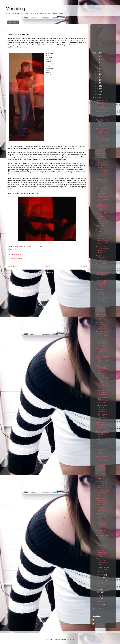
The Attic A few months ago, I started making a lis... (102, 525)
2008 (97, 80)
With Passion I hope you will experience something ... (101, 190)
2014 (97, 65)
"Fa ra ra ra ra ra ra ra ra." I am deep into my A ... (102, 173)
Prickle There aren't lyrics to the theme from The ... (102, 501)
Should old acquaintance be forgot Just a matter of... (102, 106)
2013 (97, 68)
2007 (97, 83)
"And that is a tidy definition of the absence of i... (102, 509)
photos (15, 249)
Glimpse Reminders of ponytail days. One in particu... (102, 258)
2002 (97, 98)
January (100, 605)
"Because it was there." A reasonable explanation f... (102, 408)
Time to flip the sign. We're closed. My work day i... (103, 376)
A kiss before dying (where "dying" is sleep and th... (102, 165)
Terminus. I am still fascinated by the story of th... (103, 392)
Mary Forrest (99, 620)
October (100, 578)
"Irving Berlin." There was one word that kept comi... (102, 241)
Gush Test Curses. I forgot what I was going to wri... (102, 516)
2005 (97, 89)
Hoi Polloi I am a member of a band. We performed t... (102, 317)
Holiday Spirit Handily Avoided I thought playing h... (103, 292)
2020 (97, 59)
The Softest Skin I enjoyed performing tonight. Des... (102, 123)
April (98, 596)
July (98, 587)
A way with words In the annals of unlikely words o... (102, 351)
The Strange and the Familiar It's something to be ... (103, 300)
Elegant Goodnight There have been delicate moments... (103, 368)
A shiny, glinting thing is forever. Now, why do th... (102, 417)
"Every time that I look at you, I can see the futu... (102, 207)
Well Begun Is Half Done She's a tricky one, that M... (102, 275)
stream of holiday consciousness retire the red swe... (102, 157)
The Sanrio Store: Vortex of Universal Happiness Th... (102, 224)
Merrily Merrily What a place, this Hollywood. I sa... (102, 182)
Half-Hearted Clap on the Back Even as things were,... (102, 266)
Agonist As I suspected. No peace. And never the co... (102, 451)
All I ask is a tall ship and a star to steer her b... (102, 546)
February (100, 602)
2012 (97, 71)
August (99, 584)
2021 (97, 56)
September (101, 581)
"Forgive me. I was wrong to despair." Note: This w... (102, 148)
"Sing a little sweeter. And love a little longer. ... (101, 553)
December (100, 100)
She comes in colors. (101, 532)
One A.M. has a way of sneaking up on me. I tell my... (103, 140)
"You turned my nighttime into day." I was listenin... (102, 484)
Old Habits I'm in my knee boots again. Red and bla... (102, 442)
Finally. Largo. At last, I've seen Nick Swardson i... (102, 334)
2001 (97, 608)
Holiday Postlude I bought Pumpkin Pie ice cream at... (103, 131)
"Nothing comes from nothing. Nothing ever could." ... (102, 468)
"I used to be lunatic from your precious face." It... (102, 343)
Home (48, 266)
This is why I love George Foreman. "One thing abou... (102, 400)
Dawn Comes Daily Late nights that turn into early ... (102, 233)
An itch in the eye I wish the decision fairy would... (102, 459)
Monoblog (15, 9)
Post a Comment (16, 258)
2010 (97, 74)
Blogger (71, 639)
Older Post (82, 266)
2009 (97, 77)
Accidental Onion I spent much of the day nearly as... (102, 199)
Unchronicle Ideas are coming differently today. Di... (102, 538)
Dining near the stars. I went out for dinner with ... (102, 114)
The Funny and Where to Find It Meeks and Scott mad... (102, 309)
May (98, 593)
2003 (97, 95)
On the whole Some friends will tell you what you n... (102, 476)
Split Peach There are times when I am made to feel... (102, 216)
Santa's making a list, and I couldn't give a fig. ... (102, 359)
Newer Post (12, 266)
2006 (97, 86)
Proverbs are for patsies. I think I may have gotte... (102, 434)
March (99, 599)
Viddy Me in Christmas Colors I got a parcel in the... (102, 326)
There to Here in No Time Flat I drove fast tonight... (102, 283)
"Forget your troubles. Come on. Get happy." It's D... (102, 562)
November (100, 575)
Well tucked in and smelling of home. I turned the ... (102, 493)
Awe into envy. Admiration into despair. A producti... (102, 425)
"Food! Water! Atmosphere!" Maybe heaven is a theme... (102, 385)
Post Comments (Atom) (52, 272)
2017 (97, 62)
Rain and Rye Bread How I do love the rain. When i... (102, 249)
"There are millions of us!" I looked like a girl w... (103, 569)
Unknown (98, 624)
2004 (97, 92)
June (99, 590)
